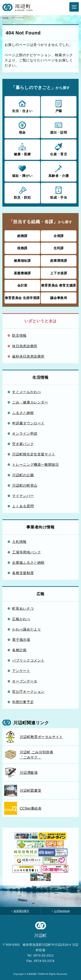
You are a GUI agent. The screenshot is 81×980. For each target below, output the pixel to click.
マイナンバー (23, 496)
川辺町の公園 (23, 475)
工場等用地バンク (26, 552)
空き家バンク (23, 444)
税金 (22, 128)
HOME (5, 18)
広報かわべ (21, 619)
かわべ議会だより (26, 629)
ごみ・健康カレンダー (30, 402)
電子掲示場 (21, 640)
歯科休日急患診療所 (28, 356)
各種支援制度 (23, 573)
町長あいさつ (23, 608)
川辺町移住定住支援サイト (34, 454)
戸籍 (59, 106)
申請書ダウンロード (28, 423)
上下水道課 (59, 273)
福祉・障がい (22, 171)
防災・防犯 (22, 193)
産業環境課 (59, 261)
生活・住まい (22, 106)
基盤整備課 (22, 273)
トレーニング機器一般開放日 (35, 464)
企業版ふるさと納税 (28, 562)
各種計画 (19, 650)
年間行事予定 (23, 702)
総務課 (22, 236)
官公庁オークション (28, 692)
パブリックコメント (28, 660)
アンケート (21, 671)
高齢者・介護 (59, 171)
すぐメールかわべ (26, 392)
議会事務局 (59, 298)
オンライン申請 (25, 433)
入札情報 (19, 542)
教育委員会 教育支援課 (59, 285)
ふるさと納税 (23, 413)
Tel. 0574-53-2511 (40, 955)
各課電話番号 (21, 911)
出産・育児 (59, 149)
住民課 (59, 248)
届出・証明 (59, 128)
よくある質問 (23, 506)
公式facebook (62, 911)
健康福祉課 (22, 261)
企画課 (59, 236)
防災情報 (19, 335)
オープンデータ (25, 681)
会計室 (22, 285)
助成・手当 (59, 193)
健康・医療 (22, 149)
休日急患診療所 (25, 346)
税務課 (22, 248)
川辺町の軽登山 (25, 485)
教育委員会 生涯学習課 (22, 298)
